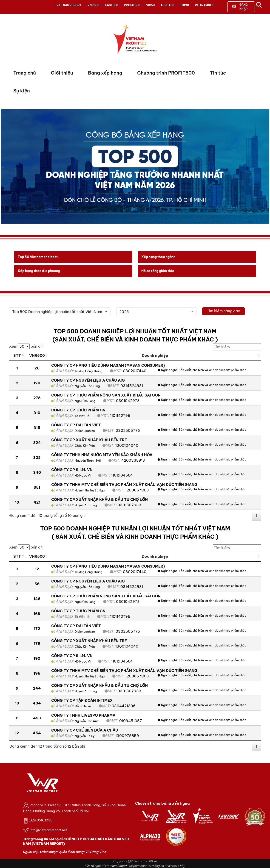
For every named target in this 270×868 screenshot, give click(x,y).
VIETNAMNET (204, 5)
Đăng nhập (240, 7)
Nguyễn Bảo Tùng (87, 386)
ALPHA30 (167, 5)
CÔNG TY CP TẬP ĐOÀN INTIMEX (82, 700)
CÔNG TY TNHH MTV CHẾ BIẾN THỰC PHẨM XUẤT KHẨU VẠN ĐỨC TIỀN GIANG (124, 485)
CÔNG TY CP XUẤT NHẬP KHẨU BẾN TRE (89, 440)
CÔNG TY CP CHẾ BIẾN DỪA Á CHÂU (85, 730)
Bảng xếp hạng (105, 73)
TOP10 (185, 5)
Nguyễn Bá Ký (85, 736)
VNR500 (93, 5)
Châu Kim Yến (85, 446)
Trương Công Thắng (88, 371)
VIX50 (150, 5)
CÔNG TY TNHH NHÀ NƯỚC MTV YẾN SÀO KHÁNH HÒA (102, 455)
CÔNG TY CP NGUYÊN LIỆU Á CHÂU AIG (88, 380)
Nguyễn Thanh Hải (88, 460)
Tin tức (218, 73)
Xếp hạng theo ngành (158, 257)
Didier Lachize (85, 431)
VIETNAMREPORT (69, 5)
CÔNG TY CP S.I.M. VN (72, 470)
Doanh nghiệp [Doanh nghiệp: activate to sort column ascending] (155, 355)
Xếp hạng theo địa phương (39, 271)
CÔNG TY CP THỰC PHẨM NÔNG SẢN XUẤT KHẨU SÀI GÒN (106, 395)
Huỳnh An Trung (86, 505)
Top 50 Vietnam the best (38, 257)
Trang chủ (25, 73)
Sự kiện (22, 91)
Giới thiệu (62, 73)
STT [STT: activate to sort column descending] (17, 355)
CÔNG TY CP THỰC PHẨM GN (78, 410)
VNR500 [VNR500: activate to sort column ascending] (37, 355)
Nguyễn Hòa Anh (87, 721)
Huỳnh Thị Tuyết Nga (90, 490)
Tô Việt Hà (82, 416)
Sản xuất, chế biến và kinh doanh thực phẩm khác (212, 370)
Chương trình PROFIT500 (166, 73)
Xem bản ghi (26, 346)
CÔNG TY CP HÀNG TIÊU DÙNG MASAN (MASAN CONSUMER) (108, 365)
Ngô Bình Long (85, 401)
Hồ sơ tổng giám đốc (158, 271)
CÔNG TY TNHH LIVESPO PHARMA (83, 715)
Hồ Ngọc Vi (83, 475)
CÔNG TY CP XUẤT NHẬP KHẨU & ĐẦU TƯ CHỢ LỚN (99, 499)
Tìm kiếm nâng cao (223, 311)
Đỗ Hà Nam (83, 706)
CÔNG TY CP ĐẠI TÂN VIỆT (76, 425)
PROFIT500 (132, 5)
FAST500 (112, 5)
